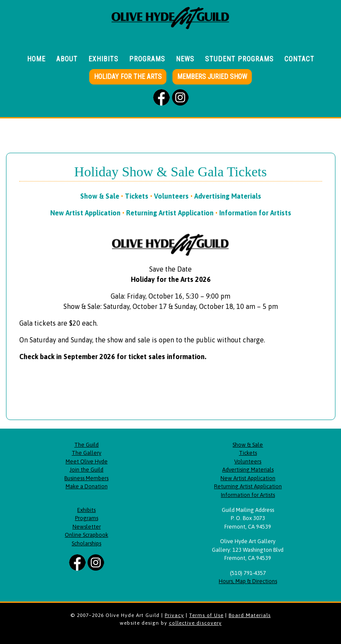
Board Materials (250, 615)
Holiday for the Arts (128, 77)
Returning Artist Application (170, 213)
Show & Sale (100, 196)
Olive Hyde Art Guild (171, 24)
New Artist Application (85, 213)
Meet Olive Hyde (87, 461)
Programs (87, 518)
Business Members (86, 478)
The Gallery (86, 453)
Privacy (174, 615)
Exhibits (86, 510)
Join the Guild (86, 470)
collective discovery (195, 623)
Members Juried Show (212, 77)
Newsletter (87, 527)
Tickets (137, 196)
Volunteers (171, 196)
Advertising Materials (228, 196)
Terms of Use (206, 615)
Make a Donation (87, 486)
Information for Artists (255, 213)
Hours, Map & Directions (248, 581)
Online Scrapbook (86, 535)
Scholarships (86, 543)
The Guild (86, 445)
